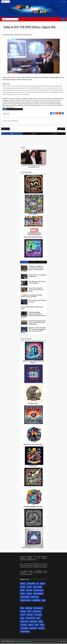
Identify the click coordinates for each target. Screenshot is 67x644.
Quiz (44, 601)
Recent (33, 262)
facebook (33, 134)
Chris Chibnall (25, 597)
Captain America (26, 601)
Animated (24, 625)
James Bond (24, 622)
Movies (43, 584)
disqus (12, 134)
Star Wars (30, 615)
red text (12, 78)
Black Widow (36, 601)
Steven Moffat (31, 618)
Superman (33, 628)
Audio (42, 625)
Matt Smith (33, 622)
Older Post (61, 129)
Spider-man (35, 597)
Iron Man (41, 628)
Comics (29, 587)
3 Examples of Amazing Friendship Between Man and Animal (31, 296)
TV (38, 584)
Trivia (29, 612)
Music (22, 618)
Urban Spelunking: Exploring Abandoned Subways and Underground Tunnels (33, 315)
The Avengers (25, 632)
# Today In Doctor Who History (15, 109)
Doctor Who (31, 584)
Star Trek (29, 591)
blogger (55, 134)
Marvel (23, 615)
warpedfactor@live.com (26, 575)
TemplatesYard (19, 642)
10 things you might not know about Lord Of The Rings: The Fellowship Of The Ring (32, 269)
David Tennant (38, 591)
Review (23, 587)
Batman (29, 594)
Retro (38, 618)
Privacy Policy (28, 642)
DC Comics (38, 615)
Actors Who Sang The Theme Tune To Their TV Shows (36, 290)
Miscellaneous (38, 608)
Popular (25, 262)
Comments (42, 262)
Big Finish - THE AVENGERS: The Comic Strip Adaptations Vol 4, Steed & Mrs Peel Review (33, 331)
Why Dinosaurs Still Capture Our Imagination (37, 283)
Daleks (41, 622)
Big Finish (29, 608)
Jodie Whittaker (38, 594)
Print (22, 608)
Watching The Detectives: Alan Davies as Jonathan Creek (34, 166)
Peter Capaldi (38, 587)
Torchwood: (28, 86)
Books (22, 591)
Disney (23, 594)
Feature (23, 584)
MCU (37, 625)
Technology (24, 628)
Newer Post (6, 129)
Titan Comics (37, 612)
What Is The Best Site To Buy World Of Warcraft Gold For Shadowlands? (37, 323)
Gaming (23, 612)
